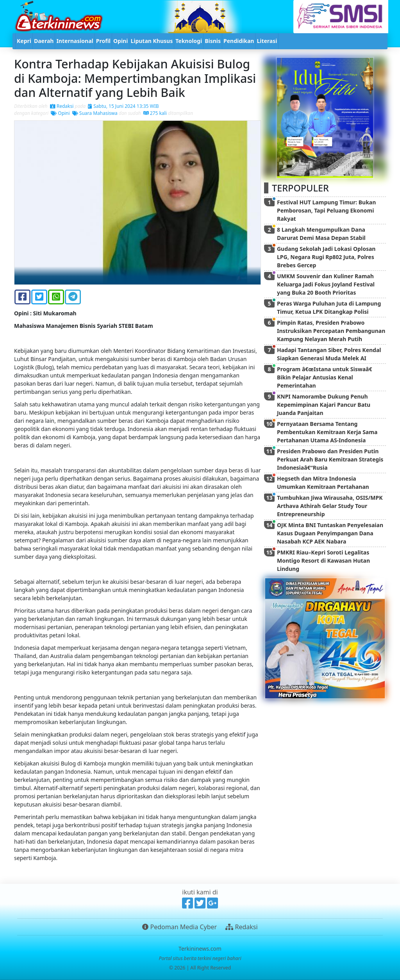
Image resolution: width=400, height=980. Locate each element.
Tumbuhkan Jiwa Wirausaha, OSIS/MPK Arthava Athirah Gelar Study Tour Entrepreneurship (330, 506)
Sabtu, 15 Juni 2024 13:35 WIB (123, 106)
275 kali (155, 113)
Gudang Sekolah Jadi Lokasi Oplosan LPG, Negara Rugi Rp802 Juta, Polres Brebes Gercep (326, 257)
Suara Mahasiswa (95, 113)
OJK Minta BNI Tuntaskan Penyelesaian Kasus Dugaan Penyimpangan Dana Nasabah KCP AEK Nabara (330, 533)
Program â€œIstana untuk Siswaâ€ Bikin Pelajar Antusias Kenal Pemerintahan (326, 377)
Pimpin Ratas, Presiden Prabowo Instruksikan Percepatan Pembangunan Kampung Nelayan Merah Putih (331, 331)
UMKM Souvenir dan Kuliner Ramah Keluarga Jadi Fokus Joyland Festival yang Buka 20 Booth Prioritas (326, 284)
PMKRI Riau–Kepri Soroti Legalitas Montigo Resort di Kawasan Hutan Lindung (323, 561)
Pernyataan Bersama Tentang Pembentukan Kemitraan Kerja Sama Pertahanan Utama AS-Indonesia (327, 432)
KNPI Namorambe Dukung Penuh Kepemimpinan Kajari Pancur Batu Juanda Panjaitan (324, 405)
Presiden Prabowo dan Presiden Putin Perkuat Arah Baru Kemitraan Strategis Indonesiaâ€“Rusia (330, 459)
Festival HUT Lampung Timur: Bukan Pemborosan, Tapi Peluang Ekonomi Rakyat (326, 210)
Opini (60, 113)
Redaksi (62, 106)
